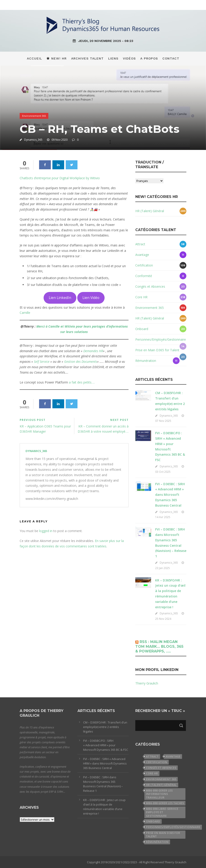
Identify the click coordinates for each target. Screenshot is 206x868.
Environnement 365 (34, 116)
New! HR (57, 58)
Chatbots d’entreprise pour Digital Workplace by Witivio (60, 178)
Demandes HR (93, 351)
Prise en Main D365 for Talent (157, 350)
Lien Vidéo (91, 298)
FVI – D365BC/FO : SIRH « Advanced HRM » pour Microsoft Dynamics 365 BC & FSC (106, 745)
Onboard (142, 329)
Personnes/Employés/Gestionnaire (161, 339)
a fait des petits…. (82, 382)
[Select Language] (149, 181)
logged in (46, 531)
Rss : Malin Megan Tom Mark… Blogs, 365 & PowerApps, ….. (159, 646)
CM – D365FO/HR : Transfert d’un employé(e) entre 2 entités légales (105, 727)
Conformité (144, 276)
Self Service (42, 362)
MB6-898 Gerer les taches (165, 803)
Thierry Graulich (147, 683)
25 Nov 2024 (163, 619)
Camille (25, 313)
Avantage (142, 255)
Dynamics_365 (33, 140)
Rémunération (146, 361)
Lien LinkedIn (60, 298)
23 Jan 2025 (163, 568)
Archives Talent (87, 58)
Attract (140, 244)
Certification (144, 265)
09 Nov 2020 (60, 140)
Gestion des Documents (81, 362)
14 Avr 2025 (163, 517)
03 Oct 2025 (163, 472)
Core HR (141, 297)
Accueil (34, 58)
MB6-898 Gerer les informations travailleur (159, 794)
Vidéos (129, 58)
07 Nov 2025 (163, 421)
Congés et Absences (150, 286)
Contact (171, 58)
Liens (113, 58)
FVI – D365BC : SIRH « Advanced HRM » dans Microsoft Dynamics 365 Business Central (170, 495)
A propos (149, 58)
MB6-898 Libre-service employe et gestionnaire (162, 812)
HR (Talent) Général (150, 211)
